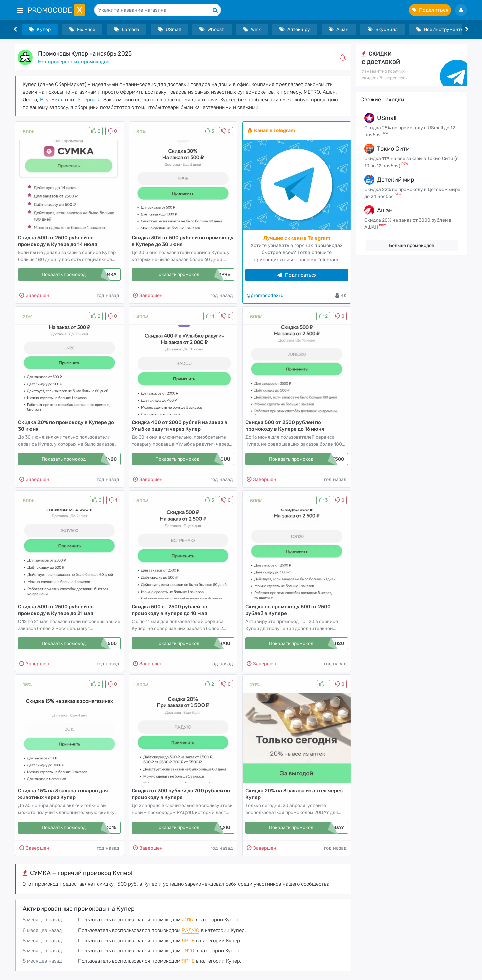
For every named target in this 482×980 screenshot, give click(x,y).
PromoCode (56, 10)
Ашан (339, 30)
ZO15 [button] (187, 920)
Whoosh (212, 30)
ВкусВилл (383, 30)
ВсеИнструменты (440, 30)
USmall (169, 30)
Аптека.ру (295, 30)
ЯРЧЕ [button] (188, 941)
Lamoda (127, 30)
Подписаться (297, 275)
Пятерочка (88, 100)
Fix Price (82, 30)
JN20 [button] (188, 951)
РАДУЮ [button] (191, 930)
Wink (252, 30)
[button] (344, 58)
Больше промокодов (412, 246)
